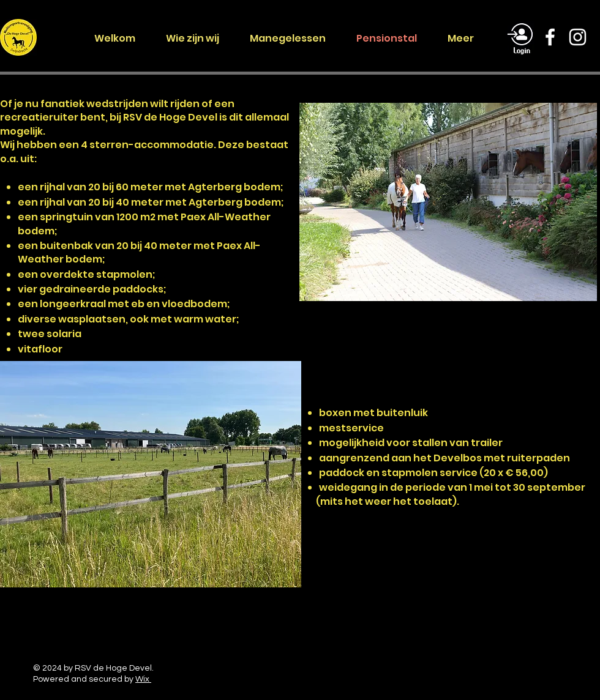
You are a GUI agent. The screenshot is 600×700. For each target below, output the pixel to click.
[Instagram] (578, 37)
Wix (143, 679)
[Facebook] (550, 37)
